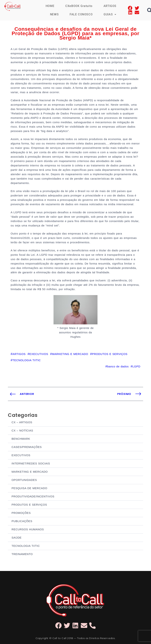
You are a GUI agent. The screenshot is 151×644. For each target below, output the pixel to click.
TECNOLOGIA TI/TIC (26, 546)
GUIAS (110, 14)
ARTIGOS (110, 6)
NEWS (54, 14)
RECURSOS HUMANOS (28, 529)
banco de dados (118, 366)
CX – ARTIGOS (22, 422)
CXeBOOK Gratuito (79, 6)
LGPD (136, 366)
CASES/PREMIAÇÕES (27, 447)
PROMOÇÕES (21, 513)
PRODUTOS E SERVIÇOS (29, 505)
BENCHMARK (21, 439)
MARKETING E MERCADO (30, 472)
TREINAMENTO (22, 554)
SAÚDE (17, 538)
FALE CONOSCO (81, 14)
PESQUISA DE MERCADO (29, 488)
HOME (50, 6)
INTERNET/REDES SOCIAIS (31, 463)
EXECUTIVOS (21, 455)
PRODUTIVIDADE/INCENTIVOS (33, 496)
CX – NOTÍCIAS (22, 430)
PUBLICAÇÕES (22, 521)
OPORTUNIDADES (24, 480)
